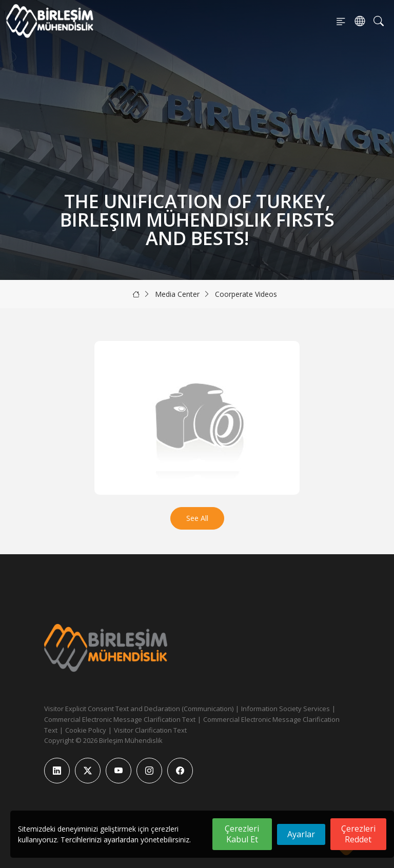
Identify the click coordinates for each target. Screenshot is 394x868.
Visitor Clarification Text (150, 730)
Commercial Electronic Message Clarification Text (120, 719)
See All (197, 518)
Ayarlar (301, 834)
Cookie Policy (86, 730)
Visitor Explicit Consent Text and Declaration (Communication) (139, 709)
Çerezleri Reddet (358, 834)
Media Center (177, 294)
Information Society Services (285, 709)
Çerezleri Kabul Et (242, 834)
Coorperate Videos (246, 294)
